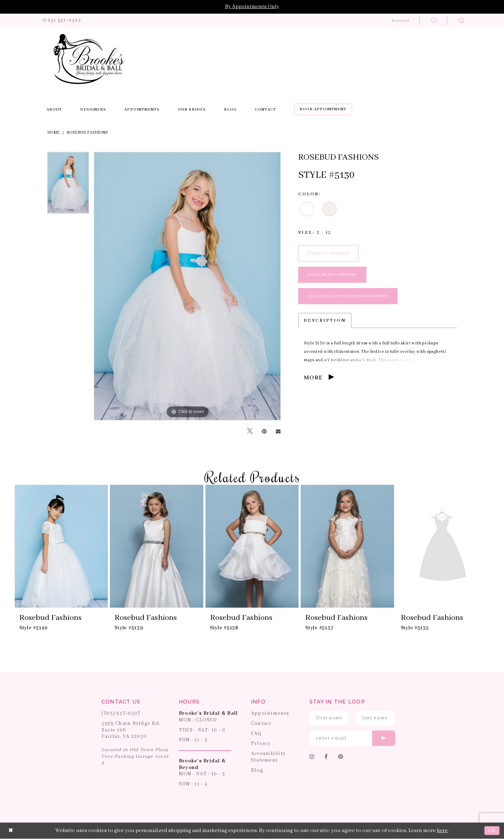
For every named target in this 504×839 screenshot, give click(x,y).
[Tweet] (250, 432)
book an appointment (332, 275)
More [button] (313, 378)
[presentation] (61, 547)
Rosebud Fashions (87, 133)
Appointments (270, 714)
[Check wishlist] (434, 20)
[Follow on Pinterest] (341, 757)
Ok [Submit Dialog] (492, 831)
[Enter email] (352, 739)
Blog (257, 770)
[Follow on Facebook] (326, 757)
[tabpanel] (68, 186)
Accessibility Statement (268, 757)
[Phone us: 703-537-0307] (64, 20)
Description (325, 321)
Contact (261, 724)
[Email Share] (278, 432)
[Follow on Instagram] (312, 757)
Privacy (261, 744)
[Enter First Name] (329, 718)
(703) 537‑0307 (121, 714)
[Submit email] (384, 739)
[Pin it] (264, 432)
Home (54, 133)
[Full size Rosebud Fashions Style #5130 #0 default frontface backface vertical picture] (187, 286)
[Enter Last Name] (375, 718)
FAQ (256, 734)
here (442, 831)
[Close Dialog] (11, 831)
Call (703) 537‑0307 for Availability (348, 296)
